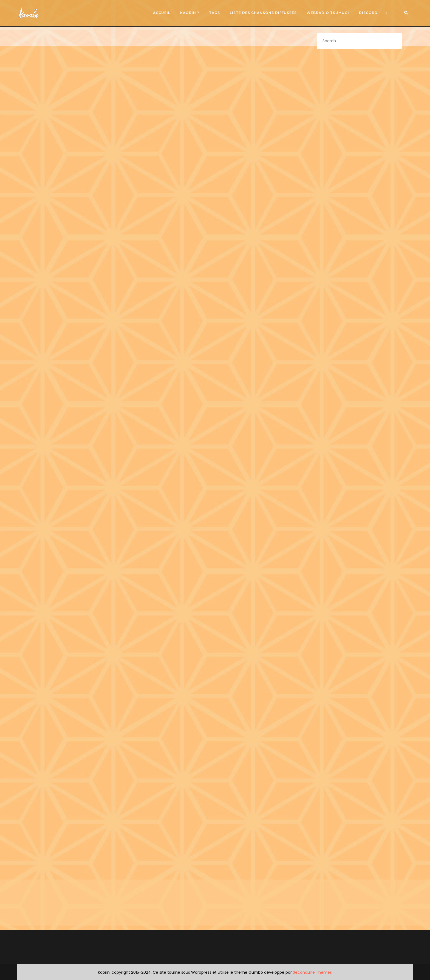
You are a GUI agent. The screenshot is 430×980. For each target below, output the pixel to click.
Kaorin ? (190, 13)
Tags (214, 13)
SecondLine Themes (312, 972)
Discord (368, 13)
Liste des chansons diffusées (263, 13)
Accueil (162, 13)
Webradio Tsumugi (328, 13)
